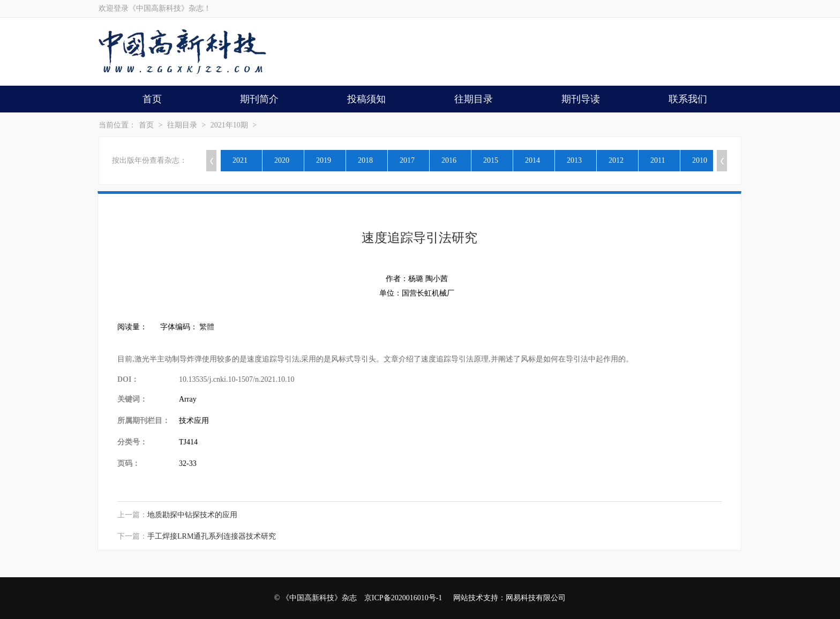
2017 (407, 160)
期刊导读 (581, 99)
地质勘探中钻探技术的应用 (192, 515)
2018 (365, 160)
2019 (324, 160)
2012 (616, 160)
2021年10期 (229, 125)
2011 (658, 160)
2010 (700, 160)
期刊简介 (259, 99)
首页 (152, 99)
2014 (532, 160)
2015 (491, 160)
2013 (574, 160)
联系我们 (688, 99)
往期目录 (474, 99)
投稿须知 (366, 99)
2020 (282, 160)
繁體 (207, 327)
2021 (240, 160)
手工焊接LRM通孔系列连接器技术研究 (212, 536)
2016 (449, 160)
